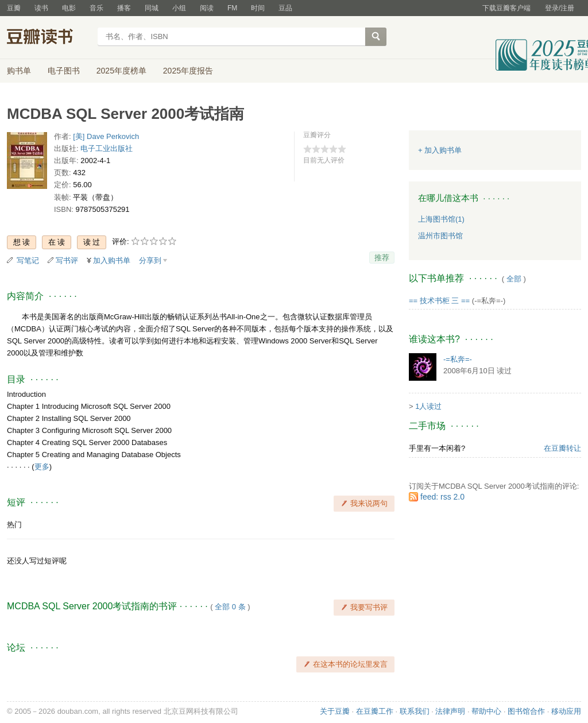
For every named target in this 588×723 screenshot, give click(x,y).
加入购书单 (112, 260)
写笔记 (28, 260)
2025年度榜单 (121, 71)
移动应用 (566, 711)
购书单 (19, 71)
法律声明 (450, 711)
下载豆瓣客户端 (506, 8)
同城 (152, 8)
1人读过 (428, 406)
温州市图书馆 (440, 236)
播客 (124, 8)
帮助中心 (486, 711)
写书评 (67, 260)
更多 (42, 467)
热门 (14, 525)
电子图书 (64, 71)
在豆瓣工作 (375, 711)
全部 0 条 (230, 607)
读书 (41, 8)
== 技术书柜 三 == (439, 301)
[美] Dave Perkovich (106, 136)
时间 (258, 8)
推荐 (382, 258)
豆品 (285, 8)
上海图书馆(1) (441, 219)
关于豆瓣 (335, 711)
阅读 (207, 8)
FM (232, 8)
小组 (179, 8)
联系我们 (415, 711)
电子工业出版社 (107, 148)
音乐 (96, 8)
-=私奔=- (458, 359)
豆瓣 (14, 8)
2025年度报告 (188, 71)
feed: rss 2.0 (442, 497)
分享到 (150, 260)
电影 (69, 8)
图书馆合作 (526, 711)
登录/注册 (560, 8)
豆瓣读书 (49, 38)
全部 (514, 279)
